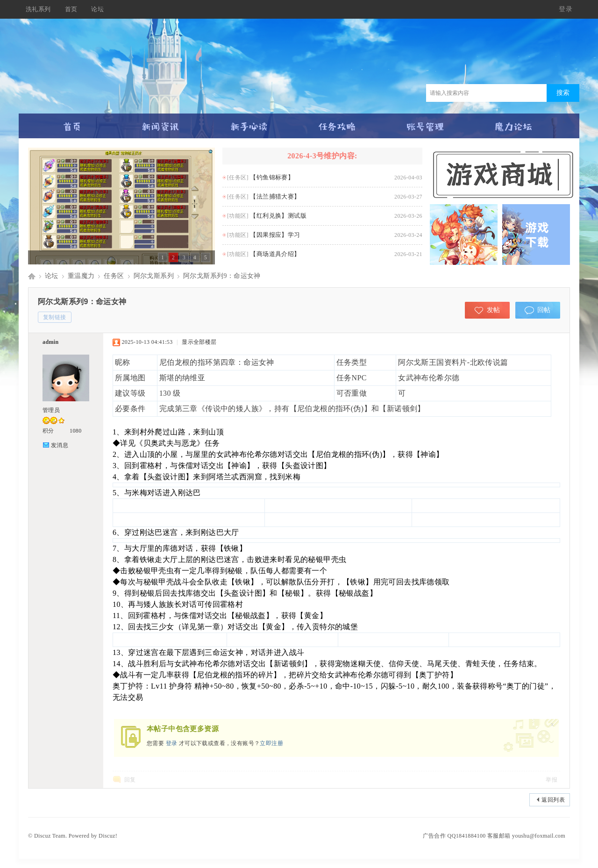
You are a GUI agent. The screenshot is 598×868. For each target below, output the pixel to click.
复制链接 (55, 317)
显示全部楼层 (199, 342)
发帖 (494, 310)
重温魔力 (81, 276)
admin (51, 342)
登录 (566, 9)
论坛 (97, 9)
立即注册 (271, 743)
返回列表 (553, 800)
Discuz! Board (32, 276)
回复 (130, 780)
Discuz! (108, 836)
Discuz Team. (50, 836)
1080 (76, 431)
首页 (71, 9)
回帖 (544, 310)
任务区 (114, 276)
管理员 (51, 410)
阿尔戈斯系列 (154, 276)
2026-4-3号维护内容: (322, 156)
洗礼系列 (38, 9)
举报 (552, 780)
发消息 (60, 445)
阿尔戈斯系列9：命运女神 (222, 276)
